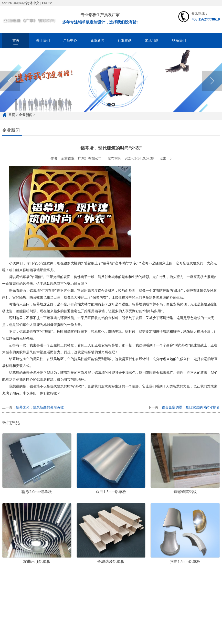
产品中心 (70, 40)
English (47, 3)
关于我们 (43, 40)
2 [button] (113, 109)
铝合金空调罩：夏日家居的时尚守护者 (191, 407)
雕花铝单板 (87, 596)
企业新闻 (97, 40)
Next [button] (212, 86)
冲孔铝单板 (112, 596)
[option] (111, 85)
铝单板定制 (32, 596)
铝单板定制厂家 (59, 596)
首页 (16, 40)
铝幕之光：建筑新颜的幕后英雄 (40, 407)
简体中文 (33, 3)
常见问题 (152, 40)
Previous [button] (10, 86)
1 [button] (109, 109)
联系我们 (179, 40)
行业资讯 (125, 40)
